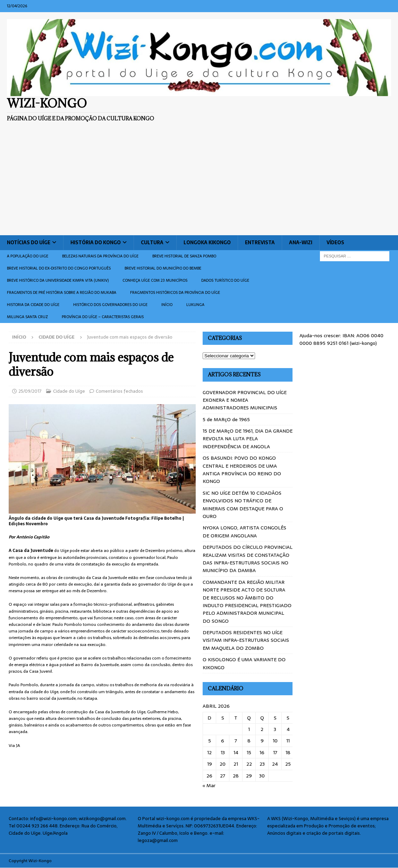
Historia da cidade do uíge (33, 305)
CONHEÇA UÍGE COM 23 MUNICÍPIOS (155, 280)
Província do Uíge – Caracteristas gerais (103, 317)
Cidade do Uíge (69, 391)
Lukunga (195, 305)
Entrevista (260, 242)
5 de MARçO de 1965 (226, 419)
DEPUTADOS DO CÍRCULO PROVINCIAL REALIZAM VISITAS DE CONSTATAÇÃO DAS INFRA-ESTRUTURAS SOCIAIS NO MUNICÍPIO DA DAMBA (248, 559)
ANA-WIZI (301, 242)
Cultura (152, 242)
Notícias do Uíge (29, 242)
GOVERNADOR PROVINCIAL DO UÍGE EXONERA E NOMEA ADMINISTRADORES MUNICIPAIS (245, 400)
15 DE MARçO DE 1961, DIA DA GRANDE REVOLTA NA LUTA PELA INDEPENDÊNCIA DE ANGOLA (248, 439)
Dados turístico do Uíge (225, 280)
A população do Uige (28, 256)
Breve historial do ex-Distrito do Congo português (59, 268)
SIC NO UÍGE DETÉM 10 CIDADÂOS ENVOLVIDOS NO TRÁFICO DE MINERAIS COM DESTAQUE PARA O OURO (243, 505)
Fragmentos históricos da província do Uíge (175, 292)
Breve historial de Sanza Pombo (184, 256)
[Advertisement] (199, 183)
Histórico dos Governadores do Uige (110, 305)
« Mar (209, 785)
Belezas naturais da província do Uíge (100, 256)
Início (167, 305)
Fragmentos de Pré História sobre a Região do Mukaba (62, 292)
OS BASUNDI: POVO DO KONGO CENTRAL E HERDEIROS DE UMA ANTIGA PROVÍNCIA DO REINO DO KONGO (242, 470)
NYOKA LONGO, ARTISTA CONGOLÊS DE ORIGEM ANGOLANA (244, 531)
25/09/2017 (30, 391)
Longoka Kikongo (207, 242)
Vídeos (335, 242)
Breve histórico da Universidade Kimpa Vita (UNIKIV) (58, 280)
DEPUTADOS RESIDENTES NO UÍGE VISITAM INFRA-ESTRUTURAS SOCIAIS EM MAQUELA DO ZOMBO (246, 640)
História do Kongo (96, 242)
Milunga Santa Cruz (27, 317)
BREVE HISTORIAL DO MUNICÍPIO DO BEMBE (163, 268)
